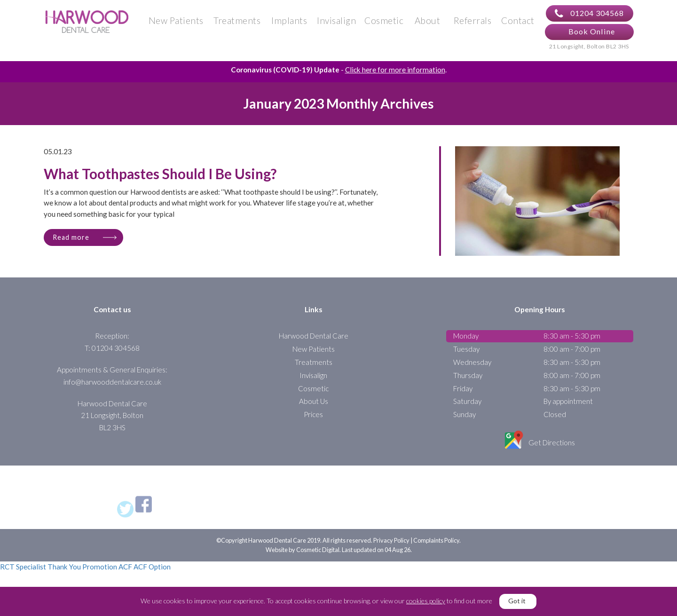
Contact (518, 24)
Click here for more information (395, 77)
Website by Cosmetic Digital (303, 557)
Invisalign (336, 24)
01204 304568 (589, 17)
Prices (313, 422)
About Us (314, 409)
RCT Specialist (23, 575)
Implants (289, 24)
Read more (71, 245)
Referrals (473, 24)
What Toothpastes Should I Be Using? (160, 182)
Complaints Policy (436, 548)
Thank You (64, 575)
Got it (517, 601)
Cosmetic (384, 24)
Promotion (100, 575)
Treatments (237, 24)
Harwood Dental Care (314, 344)
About (428, 24)
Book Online (592, 35)
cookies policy (426, 601)
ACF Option (152, 575)
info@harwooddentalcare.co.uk (112, 389)
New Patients (176, 24)
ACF (125, 575)
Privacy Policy (391, 548)
